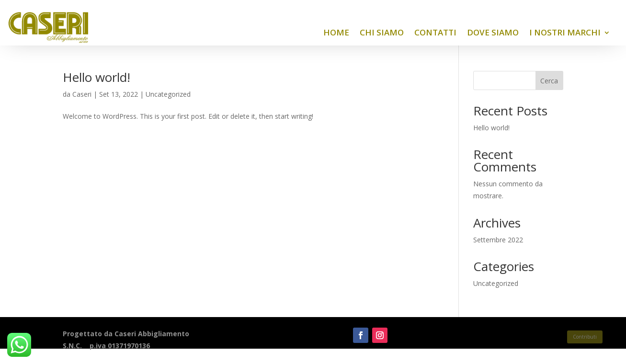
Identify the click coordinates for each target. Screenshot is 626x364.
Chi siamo (382, 32)
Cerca (549, 81)
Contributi (585, 337)
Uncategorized (168, 94)
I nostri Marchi (565, 32)
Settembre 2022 (498, 240)
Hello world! (97, 77)
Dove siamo (493, 32)
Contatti (435, 32)
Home (336, 32)
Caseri (82, 94)
